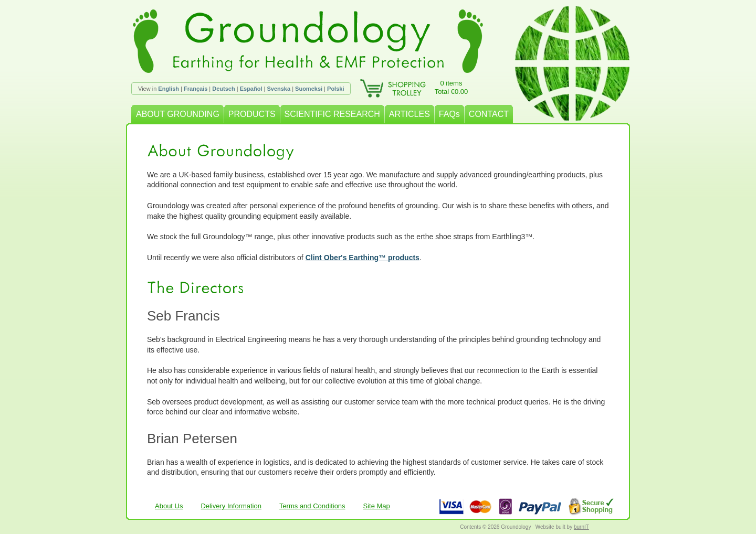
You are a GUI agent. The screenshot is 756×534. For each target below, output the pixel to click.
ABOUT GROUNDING (178, 114)
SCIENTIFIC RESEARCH (332, 114)
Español (251, 89)
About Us (169, 506)
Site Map (377, 506)
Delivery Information (231, 506)
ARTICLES (409, 114)
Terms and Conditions (312, 506)
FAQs (449, 114)
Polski (335, 89)
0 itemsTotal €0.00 (451, 87)
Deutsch (223, 89)
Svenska (279, 89)
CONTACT (489, 114)
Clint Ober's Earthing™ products (363, 258)
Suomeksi (309, 89)
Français (196, 89)
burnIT (581, 527)
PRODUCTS (252, 114)
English (169, 89)
